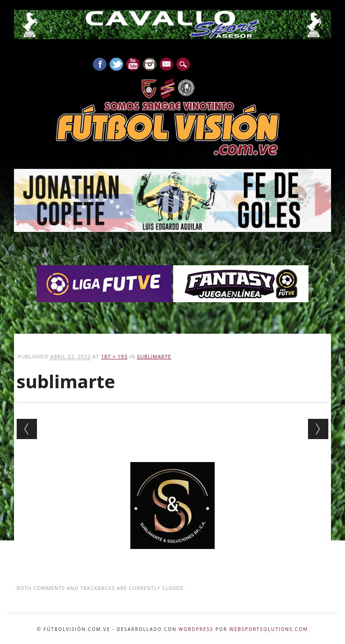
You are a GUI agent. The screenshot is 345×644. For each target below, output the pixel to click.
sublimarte (154, 356)
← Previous (27, 429)
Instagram (150, 64)
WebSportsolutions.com (269, 629)
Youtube (133, 64)
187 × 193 (114, 356)
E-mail (167, 65)
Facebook (100, 64)
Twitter (116, 64)
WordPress (196, 629)
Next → (318, 429)
